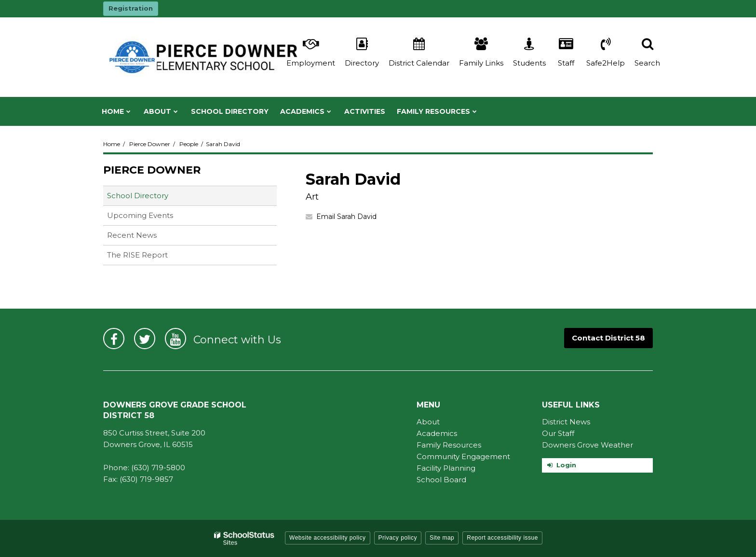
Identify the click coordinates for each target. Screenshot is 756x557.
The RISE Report (137, 255)
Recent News (132, 235)
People (189, 144)
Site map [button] (442, 538)
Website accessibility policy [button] (328, 538)
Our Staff (558, 433)
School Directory (138, 196)
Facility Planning (446, 468)
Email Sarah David (346, 217)
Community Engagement (463, 456)
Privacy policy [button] (398, 538)
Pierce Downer (150, 144)
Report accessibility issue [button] (502, 538)
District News (566, 422)
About (428, 422)
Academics (437, 433)
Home (112, 144)
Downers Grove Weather (587, 445)
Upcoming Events (140, 215)
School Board (441, 480)
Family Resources (449, 445)
